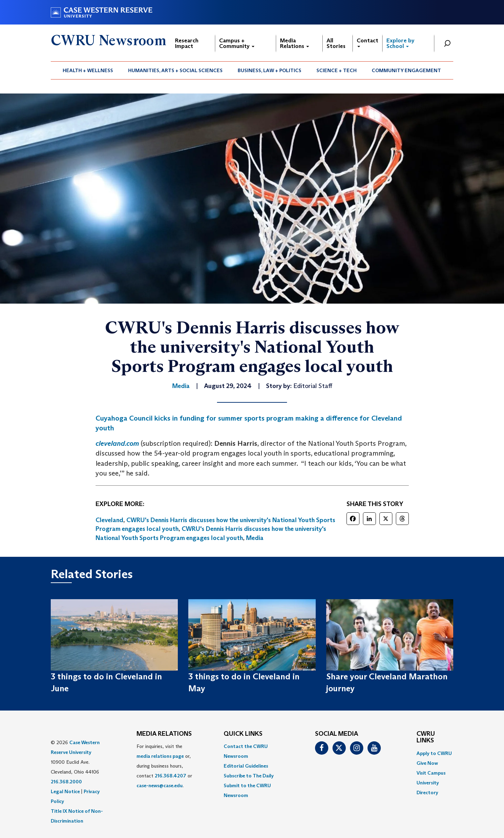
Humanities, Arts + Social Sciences (175, 70)
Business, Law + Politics (269, 70)
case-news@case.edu (160, 785)
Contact (367, 42)
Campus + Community (237, 43)
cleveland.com (117, 443)
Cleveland (109, 520)
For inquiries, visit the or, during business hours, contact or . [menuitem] (164, 766)
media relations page (160, 756)
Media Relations (295, 43)
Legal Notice (65, 791)
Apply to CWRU (434, 753)
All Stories (336, 43)
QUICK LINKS (243, 734)
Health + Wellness (88, 70)
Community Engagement (406, 70)
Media (255, 538)
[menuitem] (88, 70)
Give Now (427, 763)
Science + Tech (337, 70)
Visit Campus (431, 773)
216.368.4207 (170, 776)
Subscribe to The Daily (249, 776)
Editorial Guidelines (246, 766)
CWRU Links (426, 737)
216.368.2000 (66, 782)
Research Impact (187, 43)
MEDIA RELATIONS (164, 734)
